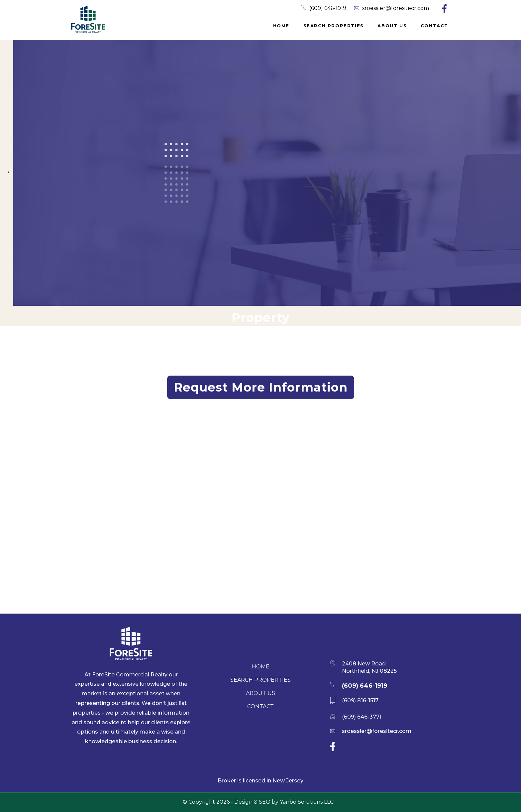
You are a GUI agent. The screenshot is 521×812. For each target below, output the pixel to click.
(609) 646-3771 (362, 717)
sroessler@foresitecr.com (396, 8)
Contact (434, 26)
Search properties (334, 26)
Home (281, 26)
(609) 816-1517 (360, 700)
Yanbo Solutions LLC (307, 802)
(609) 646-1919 (328, 8)
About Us (392, 26)
